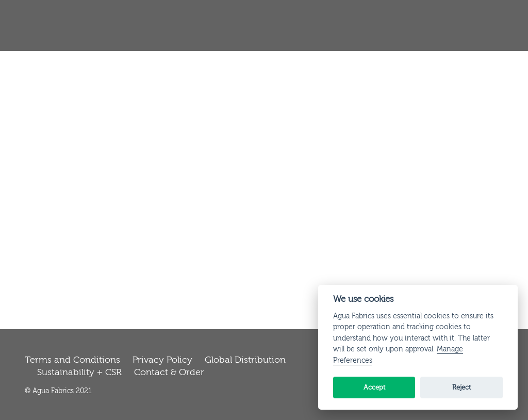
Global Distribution (245, 360)
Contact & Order (169, 372)
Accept (374, 387)
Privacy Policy (162, 360)
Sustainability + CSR (79, 372)
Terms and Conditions (72, 360)
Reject (461, 387)
